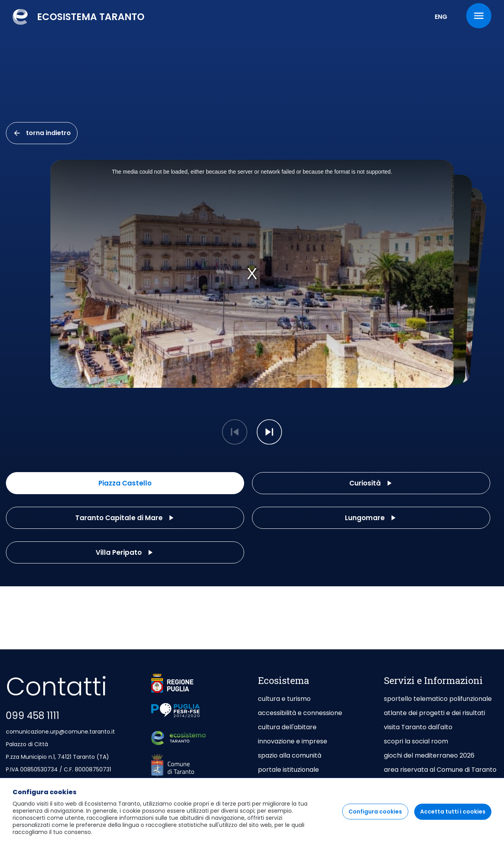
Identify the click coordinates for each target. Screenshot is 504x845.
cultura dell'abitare (287, 727)
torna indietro (42, 133)
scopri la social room (416, 741)
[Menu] (479, 16)
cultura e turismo (284, 699)
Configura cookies (375, 812)
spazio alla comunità (290, 755)
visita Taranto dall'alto (418, 727)
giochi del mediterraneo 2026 (429, 755)
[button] (269, 432)
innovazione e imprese (293, 741)
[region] (252, 811)
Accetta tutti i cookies (453, 812)
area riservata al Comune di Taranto (440, 770)
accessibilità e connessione (300, 713)
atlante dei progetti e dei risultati (435, 713)
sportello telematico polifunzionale (438, 699)
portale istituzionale (288, 770)
